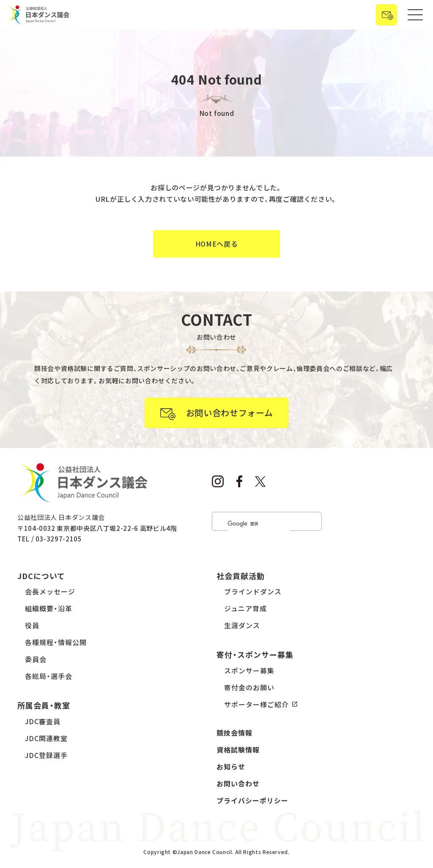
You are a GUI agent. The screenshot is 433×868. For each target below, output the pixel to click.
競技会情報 (234, 733)
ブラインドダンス (253, 591)
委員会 (36, 659)
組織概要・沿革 (49, 608)
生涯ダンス (242, 625)
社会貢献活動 (241, 576)
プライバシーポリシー (252, 800)
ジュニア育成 (245, 608)
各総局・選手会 (49, 676)
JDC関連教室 (46, 738)
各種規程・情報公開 (56, 642)
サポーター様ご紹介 (256, 704)
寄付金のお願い (249, 687)
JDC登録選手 (46, 755)
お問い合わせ (238, 783)
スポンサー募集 (249, 670)
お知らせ (231, 766)
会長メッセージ (50, 591)
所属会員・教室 (44, 705)
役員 (32, 625)
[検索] (259, 524)
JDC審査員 (43, 721)
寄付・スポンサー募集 (255, 654)
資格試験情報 (238, 750)
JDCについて (41, 576)
